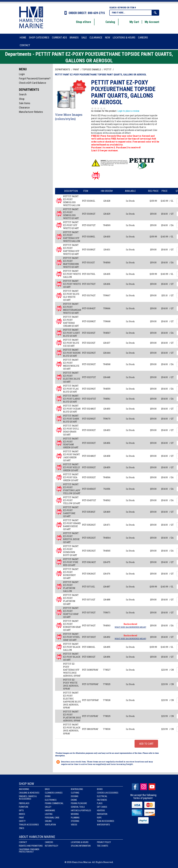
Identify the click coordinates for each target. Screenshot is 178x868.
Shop (22, 99)
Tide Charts (103, 846)
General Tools (78, 807)
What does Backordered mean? (130, 627)
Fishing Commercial (54, 803)
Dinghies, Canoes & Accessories (28, 798)
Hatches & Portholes (81, 810)
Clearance (24, 108)
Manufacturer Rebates (31, 112)
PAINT (76, 70)
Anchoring (24, 789)
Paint (21, 818)
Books (100, 789)
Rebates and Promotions (31, 846)
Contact (23, 842)
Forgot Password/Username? (35, 78)
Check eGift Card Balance (33, 83)
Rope (99, 818)
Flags (100, 803)
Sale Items (25, 103)
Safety (22, 821)
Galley (48, 807)
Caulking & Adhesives (29, 793)
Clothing (75, 793)
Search (23, 94)
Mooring (75, 814)
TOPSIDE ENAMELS (92, 70)
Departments (63, 70)
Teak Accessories (106, 821)
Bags (47, 789)
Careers (49, 842)
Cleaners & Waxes (54, 793)
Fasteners (102, 800)
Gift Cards (102, 807)
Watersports (103, 825)
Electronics (51, 800)
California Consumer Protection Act (29, 851)
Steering (75, 821)
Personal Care (52, 818)
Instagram (144, 787)
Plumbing (75, 818)
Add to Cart (146, 744)
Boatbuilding (77, 789)
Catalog (107, 22)
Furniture (24, 807)
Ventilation (50, 825)
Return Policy (52, 846)
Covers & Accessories (108, 793)
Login (22, 74)
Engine (74, 800)
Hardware (50, 810)
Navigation (102, 814)
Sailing (48, 821)
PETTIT (108, 70)
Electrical (102, 796)
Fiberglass (24, 803)
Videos (74, 825)
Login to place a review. (128, 111)
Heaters (101, 810)
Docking (75, 796)
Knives (22, 814)
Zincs (22, 828)
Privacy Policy (104, 842)
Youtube (152, 787)
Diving (48, 796)
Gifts (21, 810)
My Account (152, 22)
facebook (135, 787)
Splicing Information (81, 846)
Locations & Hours (80, 842)
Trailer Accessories (29, 825)
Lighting (49, 814)
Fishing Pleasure (79, 803)
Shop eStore (80, 22)
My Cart (131, 22)
